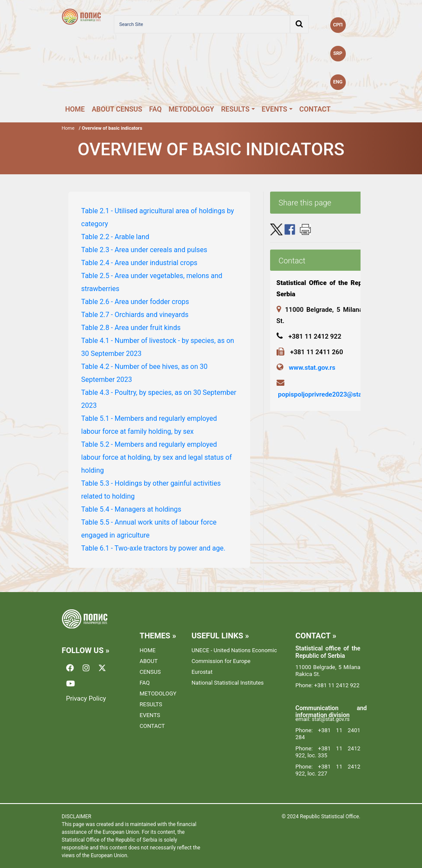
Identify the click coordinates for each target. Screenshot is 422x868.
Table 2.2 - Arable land (115, 237)
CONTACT (315, 109)
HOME (75, 109)
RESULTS (235, 109)
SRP (338, 53)
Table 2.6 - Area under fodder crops (135, 302)
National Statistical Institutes (228, 683)
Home (68, 128)
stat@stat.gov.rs (331, 719)
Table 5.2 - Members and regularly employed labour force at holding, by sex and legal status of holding (157, 457)
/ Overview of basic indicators (110, 128)
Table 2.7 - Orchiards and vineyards (135, 315)
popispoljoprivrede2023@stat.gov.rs (331, 394)
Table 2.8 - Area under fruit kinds (131, 328)
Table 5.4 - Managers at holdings (131, 509)
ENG (338, 82)
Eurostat (202, 672)
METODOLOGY (192, 109)
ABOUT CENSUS (117, 109)
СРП (338, 25)
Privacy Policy (86, 698)
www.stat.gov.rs (312, 368)
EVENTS (275, 109)
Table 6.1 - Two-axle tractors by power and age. (153, 548)
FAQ (156, 109)
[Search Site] (202, 24)
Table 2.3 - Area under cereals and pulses (144, 250)
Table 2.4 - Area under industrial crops (140, 263)
